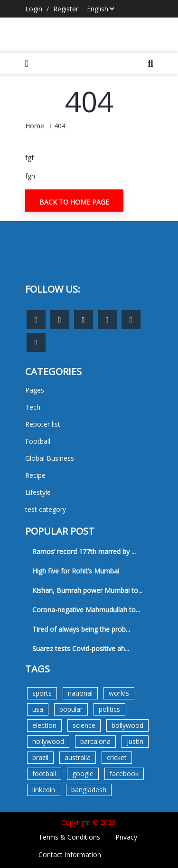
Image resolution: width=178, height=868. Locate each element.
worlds (119, 693)
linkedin (44, 790)
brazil (40, 757)
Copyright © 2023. (89, 822)
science (84, 725)
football (44, 774)
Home (35, 126)
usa (38, 709)
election (44, 725)
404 (60, 126)
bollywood (127, 725)
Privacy (126, 837)
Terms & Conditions (69, 837)
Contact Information (70, 855)
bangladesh (89, 790)
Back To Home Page (74, 202)
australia (78, 757)
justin (135, 741)
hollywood (48, 741)
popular (71, 709)
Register (66, 9)
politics (109, 709)
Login (34, 9)
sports (42, 693)
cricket (117, 757)
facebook (124, 774)
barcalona (95, 741)
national (80, 693)
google (83, 774)
